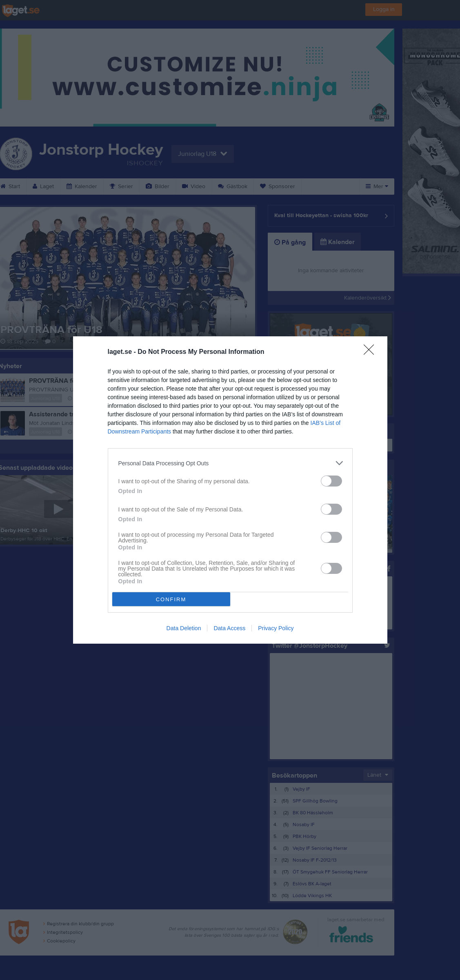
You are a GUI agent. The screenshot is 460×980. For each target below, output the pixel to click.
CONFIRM (171, 599)
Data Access (229, 628)
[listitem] (230, 463)
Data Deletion (184, 628)
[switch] (331, 481)
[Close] (371, 352)
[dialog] (230, 490)
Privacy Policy (276, 628)
